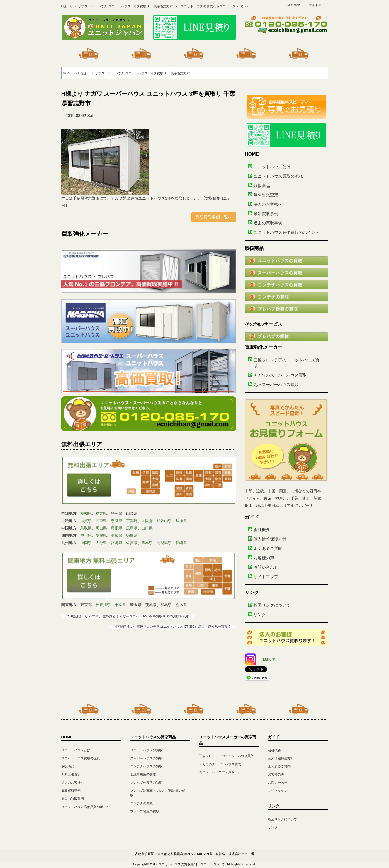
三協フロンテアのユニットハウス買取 (226, 756)
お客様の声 (264, 558)
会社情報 (294, 5)
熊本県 (147, 543)
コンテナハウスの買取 (146, 766)
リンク (260, 615)
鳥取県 (86, 528)
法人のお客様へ (268, 204)
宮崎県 (117, 543)
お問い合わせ (266, 567)
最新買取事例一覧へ (214, 217)
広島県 (132, 528)
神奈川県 (103, 605)
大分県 (101, 543)
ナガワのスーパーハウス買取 (280, 375)
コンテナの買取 (141, 803)
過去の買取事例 (268, 223)
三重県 (101, 521)
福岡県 (86, 543)
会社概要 (262, 530)
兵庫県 (181, 521)
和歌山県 (164, 521)
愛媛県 (101, 535)
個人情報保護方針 (270, 539)
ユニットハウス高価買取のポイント (286, 232)
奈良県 (117, 521)
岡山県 (101, 528)
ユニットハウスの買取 (146, 750)
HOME (68, 73)
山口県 (147, 528)
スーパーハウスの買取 (146, 758)
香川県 (86, 535)
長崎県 (181, 543)
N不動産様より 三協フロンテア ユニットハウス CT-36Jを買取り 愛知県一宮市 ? (172, 627)
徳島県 (132, 535)
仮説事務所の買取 (143, 774)
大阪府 (147, 521)
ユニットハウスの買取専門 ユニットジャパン (192, 864)
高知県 (117, 535)
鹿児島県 (164, 543)
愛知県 (86, 513)
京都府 (132, 521)
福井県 (101, 513)
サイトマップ (318, 5)
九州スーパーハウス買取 (276, 385)
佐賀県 (132, 543)
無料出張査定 (266, 195)
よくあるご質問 (268, 548)
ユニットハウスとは (272, 167)
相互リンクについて (272, 605)
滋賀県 (86, 521)
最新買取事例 (266, 214)
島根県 (117, 528)
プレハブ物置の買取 (145, 811)
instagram (262, 659)
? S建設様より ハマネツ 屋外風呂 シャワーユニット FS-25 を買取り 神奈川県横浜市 (128, 616)
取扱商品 (262, 186)
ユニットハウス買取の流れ (278, 176)
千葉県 (120, 605)
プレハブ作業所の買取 (146, 783)
